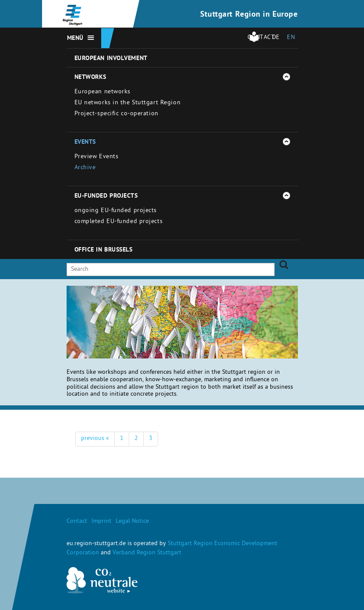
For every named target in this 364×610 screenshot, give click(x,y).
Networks (90, 78)
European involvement (111, 59)
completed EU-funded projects (119, 222)
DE (276, 38)
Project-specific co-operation (117, 114)
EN (291, 38)
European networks (103, 92)
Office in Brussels (104, 250)
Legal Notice (132, 522)
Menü (75, 39)
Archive (85, 168)
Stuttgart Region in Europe (249, 15)
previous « (95, 439)
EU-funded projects (106, 196)
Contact (77, 522)
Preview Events (97, 157)
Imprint (101, 522)
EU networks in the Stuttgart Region (128, 103)
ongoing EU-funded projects (116, 211)
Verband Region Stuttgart (147, 553)
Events (85, 142)
